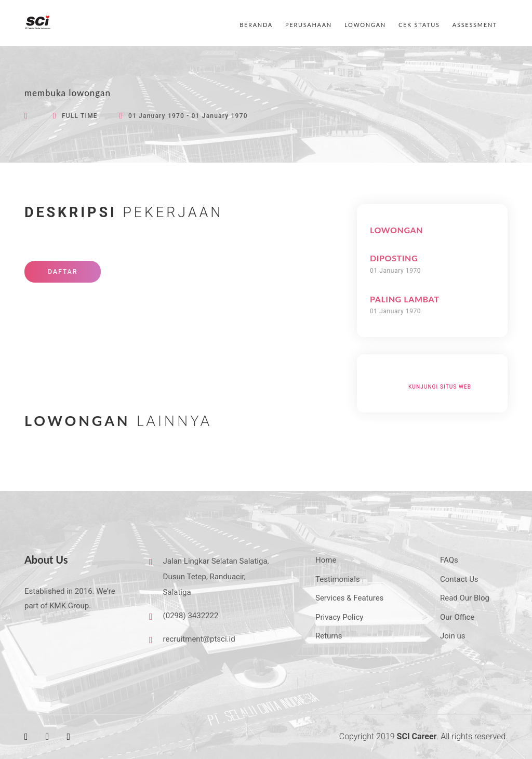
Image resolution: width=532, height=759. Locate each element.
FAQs (449, 560)
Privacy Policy (339, 617)
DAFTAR (63, 271)
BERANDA (256, 25)
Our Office (457, 617)
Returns (329, 636)
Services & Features (349, 598)
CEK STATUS (419, 25)
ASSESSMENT (475, 25)
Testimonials (338, 579)
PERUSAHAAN (309, 25)
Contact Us (459, 579)
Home (326, 560)
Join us (453, 636)
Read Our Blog (465, 598)
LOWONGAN (365, 25)
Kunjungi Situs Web (440, 387)
